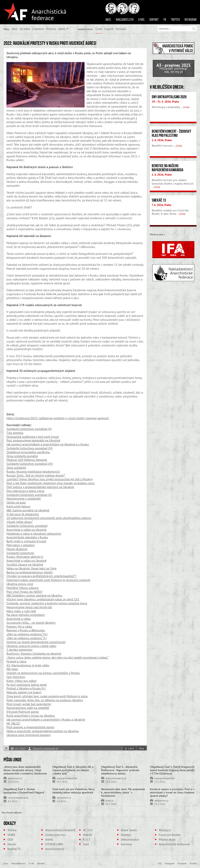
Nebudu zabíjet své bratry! (24, 692)
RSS (160, 863)
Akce (108, 20)
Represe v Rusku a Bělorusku (26, 630)
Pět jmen (12, 669)
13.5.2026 (111, 781)
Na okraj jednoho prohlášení (25, 615)
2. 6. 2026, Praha (162, 140)
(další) (62, 29)
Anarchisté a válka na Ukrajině (26, 530)
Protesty (51, 29)
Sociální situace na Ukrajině (25, 564)
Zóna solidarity (16, 468)
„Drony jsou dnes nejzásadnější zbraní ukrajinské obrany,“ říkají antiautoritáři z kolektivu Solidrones (25, 770)
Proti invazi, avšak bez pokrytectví (29, 704)
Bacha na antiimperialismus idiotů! (30, 572)
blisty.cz (110, 800)
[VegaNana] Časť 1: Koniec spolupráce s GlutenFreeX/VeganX (24, 791)
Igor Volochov (16, 677)
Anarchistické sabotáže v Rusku (27, 537)
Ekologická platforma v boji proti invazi (33, 437)
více (186, 107)
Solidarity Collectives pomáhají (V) (29, 429)
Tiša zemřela (15, 433)
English (109, 29)
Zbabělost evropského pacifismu (28, 452)
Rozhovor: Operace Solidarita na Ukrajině (34, 653)
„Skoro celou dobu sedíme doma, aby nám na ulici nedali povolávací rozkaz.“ (57, 657)
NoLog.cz (165, 830)
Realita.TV (14, 849)
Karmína (126, 844)
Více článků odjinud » (12, 812)
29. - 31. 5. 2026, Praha (165, 102)
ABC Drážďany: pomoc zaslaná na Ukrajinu (34, 595)
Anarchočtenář (55, 849)
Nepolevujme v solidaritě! (24, 498)
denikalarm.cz (15, 778)
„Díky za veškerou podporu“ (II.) (27, 634)
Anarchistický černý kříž (60, 830)
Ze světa (25, 29)
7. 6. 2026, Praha (162, 205)
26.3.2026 (111, 804)
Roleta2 (126, 835)
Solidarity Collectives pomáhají (27, 526)
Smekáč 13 (159, 200)
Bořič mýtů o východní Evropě (26, 541)
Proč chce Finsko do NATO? (24, 592)
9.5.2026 (12, 801)
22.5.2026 (13, 781)
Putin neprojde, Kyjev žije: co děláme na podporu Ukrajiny (45, 700)
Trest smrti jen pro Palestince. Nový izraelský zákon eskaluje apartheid (73, 791)
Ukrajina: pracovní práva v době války (31, 646)
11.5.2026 (160, 781)
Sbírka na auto (16, 502)
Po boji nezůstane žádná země (27, 685)
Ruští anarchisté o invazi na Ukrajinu (31, 716)
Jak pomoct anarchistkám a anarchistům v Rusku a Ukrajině (46, 719)
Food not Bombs (170, 835)
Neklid (87, 835)
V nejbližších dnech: (167, 87)
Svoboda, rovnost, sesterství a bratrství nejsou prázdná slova (47, 603)
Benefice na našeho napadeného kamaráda (168, 168)
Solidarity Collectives (20, 553)
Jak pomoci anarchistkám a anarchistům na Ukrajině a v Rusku (48, 444)
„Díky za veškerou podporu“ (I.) (26, 638)
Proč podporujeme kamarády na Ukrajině (33, 440)
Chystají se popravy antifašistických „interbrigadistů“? (41, 576)
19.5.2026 (62, 781)
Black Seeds (129, 830)
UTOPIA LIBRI (54, 844)
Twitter (175, 20)
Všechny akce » (157, 234)
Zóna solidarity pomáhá (22, 456)
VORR (11, 835)
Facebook (182, 863)
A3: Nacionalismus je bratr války (28, 665)
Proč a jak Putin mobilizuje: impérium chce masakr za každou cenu (50, 483)
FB (165, 20)
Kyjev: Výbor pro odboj (21, 681)
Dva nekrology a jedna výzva (25, 491)
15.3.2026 (160, 804)
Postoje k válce (16, 661)
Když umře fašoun (18, 506)
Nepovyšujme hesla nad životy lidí (29, 607)
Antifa (49, 839)
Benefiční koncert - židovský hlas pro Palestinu (171, 133)
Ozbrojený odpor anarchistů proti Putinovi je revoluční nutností (48, 580)
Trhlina (12, 830)
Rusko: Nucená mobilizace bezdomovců (33, 471)
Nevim (12, 844)
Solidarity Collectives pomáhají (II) (29, 495)
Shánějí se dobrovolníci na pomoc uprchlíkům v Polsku (43, 673)
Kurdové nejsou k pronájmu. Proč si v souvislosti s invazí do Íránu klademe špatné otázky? (172, 792)
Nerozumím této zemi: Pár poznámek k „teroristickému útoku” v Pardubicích (123, 792)
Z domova (38, 29)
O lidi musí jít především (23, 514)
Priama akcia (167, 839)
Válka (141, 748)
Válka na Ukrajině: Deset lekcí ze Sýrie (31, 568)
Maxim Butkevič (17, 549)
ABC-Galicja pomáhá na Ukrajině (28, 510)
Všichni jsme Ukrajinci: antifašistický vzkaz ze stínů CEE (43, 599)
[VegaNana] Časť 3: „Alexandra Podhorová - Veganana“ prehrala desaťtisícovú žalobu (120, 770)
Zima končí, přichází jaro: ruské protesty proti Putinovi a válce (47, 696)
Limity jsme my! (55, 835)
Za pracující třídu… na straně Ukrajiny (31, 623)
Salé (86, 844)
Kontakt (154, 20)
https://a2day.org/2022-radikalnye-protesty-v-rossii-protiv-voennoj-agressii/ (58, 418)
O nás (141, 20)
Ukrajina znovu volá (20, 584)
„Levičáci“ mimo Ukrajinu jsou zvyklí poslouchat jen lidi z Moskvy (50, 479)
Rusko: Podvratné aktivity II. (25, 557)
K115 (87, 839)
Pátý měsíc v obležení (21, 545)
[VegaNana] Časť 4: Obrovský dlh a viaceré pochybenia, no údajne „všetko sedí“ (73, 770)
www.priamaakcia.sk (67, 778)
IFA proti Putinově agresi (23, 712)
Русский (121, 29)
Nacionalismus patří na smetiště (28, 708)
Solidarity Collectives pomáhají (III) (30, 464)
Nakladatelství (125, 20)
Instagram (191, 20)
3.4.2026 (61, 801)
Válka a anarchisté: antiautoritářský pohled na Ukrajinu (43, 731)
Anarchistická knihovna (174, 844)
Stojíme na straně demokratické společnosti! (36, 642)
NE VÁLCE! (13, 723)
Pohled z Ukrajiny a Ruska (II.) (26, 688)
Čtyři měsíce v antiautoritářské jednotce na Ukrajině (40, 487)
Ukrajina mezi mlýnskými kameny (29, 735)
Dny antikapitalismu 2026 (169, 97)
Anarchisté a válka (19, 619)
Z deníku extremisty (19, 650)
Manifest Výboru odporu (23, 588)
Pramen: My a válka (19, 626)
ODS (10, 839)
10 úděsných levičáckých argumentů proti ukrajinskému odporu (49, 518)
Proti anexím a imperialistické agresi (30, 727)
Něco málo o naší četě (21, 611)
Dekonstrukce (130, 839)
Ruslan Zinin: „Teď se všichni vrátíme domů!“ (36, 475)
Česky (99, 29)
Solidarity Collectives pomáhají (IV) (29, 448)
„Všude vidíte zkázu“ (20, 522)
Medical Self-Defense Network (27, 460)
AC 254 (88, 830)
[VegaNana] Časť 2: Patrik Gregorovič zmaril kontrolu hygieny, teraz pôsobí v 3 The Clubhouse (172, 770)
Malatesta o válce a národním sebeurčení (34, 534)
